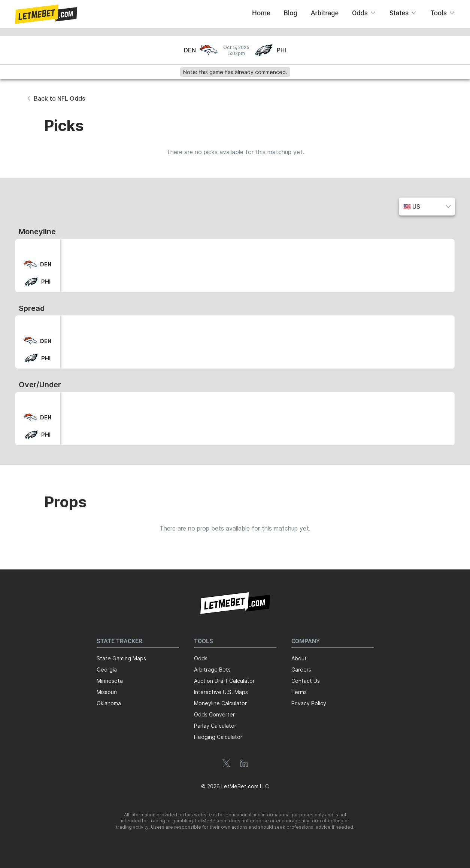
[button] (46, 14)
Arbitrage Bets (212, 670)
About (299, 658)
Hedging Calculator (218, 737)
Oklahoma (109, 703)
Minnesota (110, 681)
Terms (299, 692)
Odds (201, 658)
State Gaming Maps (121, 658)
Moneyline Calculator (220, 703)
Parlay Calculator (215, 726)
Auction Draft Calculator (224, 681)
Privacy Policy (309, 703)
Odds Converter (214, 714)
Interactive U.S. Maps (221, 692)
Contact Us (306, 681)
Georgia (107, 670)
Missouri (107, 692)
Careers (301, 670)
